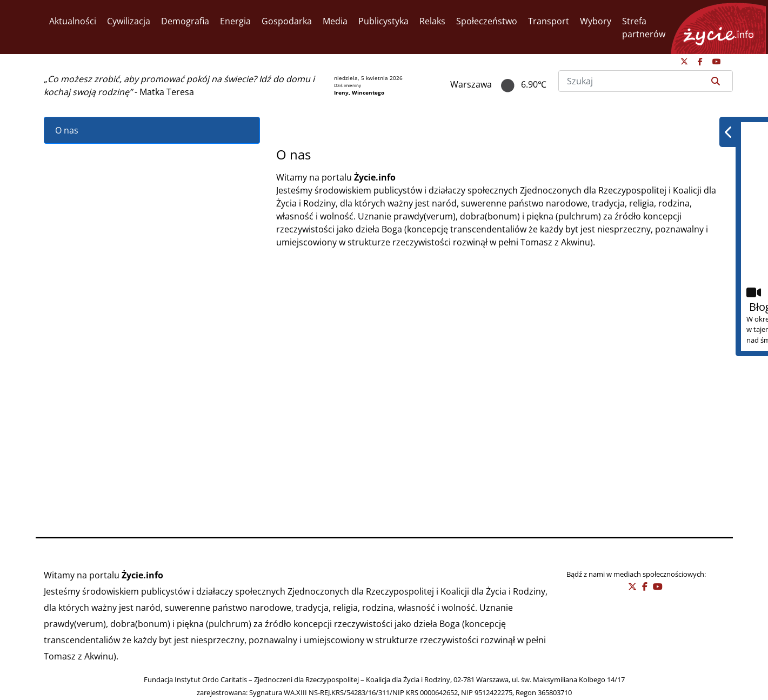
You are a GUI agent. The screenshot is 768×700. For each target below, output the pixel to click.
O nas (67, 130)
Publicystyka (383, 21)
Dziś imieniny (348, 85)
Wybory (596, 21)
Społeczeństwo (487, 21)
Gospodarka (287, 21)
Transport (549, 21)
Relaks (432, 21)
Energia (235, 21)
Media (335, 21)
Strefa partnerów (644, 28)
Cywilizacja (129, 21)
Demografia (185, 21)
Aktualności (73, 21)
